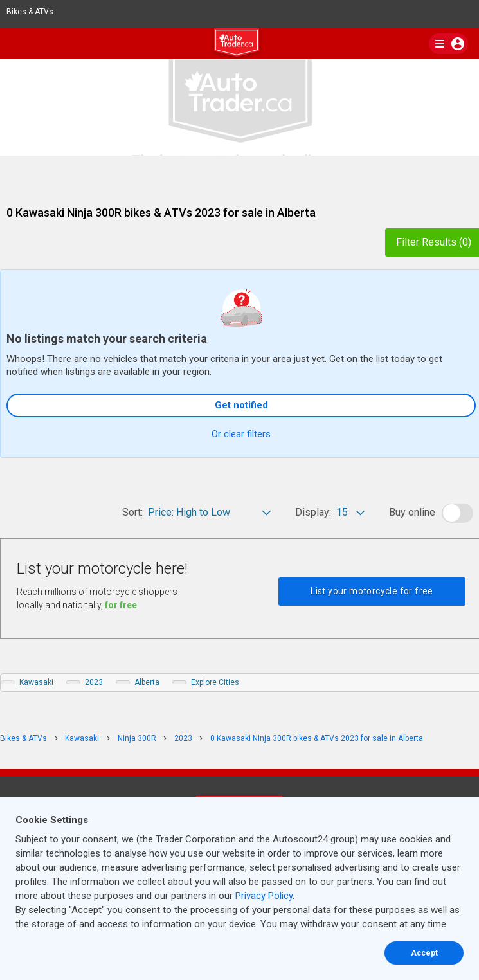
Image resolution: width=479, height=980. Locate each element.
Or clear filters (241, 434)
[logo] (240, 44)
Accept (424, 953)
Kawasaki (36, 682)
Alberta (147, 682)
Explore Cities (215, 682)
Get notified (241, 405)
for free (121, 605)
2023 (94, 682)
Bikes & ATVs (35, 12)
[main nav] (448, 44)
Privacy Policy (264, 896)
